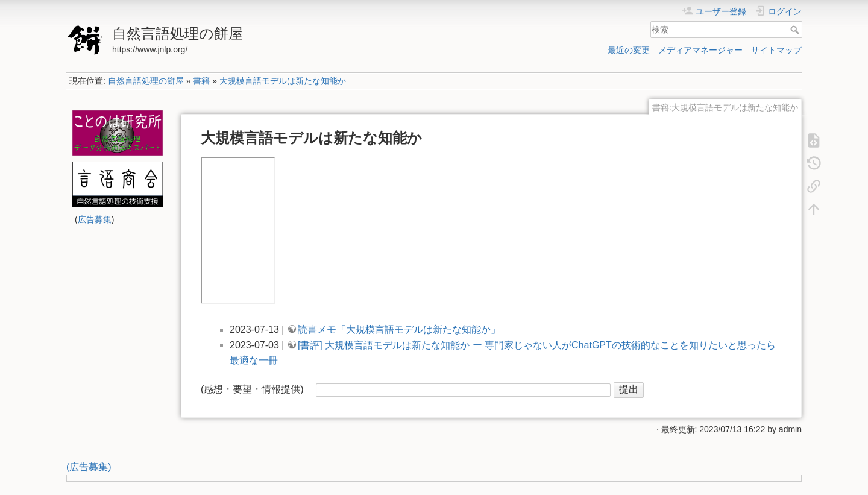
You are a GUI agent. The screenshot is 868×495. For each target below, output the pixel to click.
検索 (796, 30)
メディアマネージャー (700, 50)
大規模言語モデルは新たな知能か (283, 81)
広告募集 (95, 219)
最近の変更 (629, 50)
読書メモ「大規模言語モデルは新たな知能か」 (399, 329)
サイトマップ (776, 50)
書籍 (201, 81)
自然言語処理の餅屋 (146, 81)
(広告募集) (89, 467)
